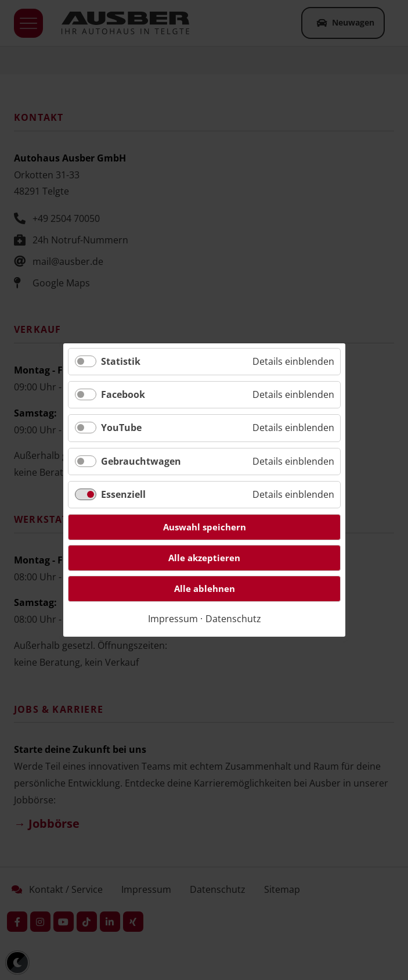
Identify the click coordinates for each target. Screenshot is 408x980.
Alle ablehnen (204, 588)
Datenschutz (233, 619)
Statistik (121, 361)
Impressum (172, 619)
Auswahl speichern (204, 527)
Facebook (123, 394)
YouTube (121, 428)
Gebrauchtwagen (141, 461)
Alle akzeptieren (204, 558)
